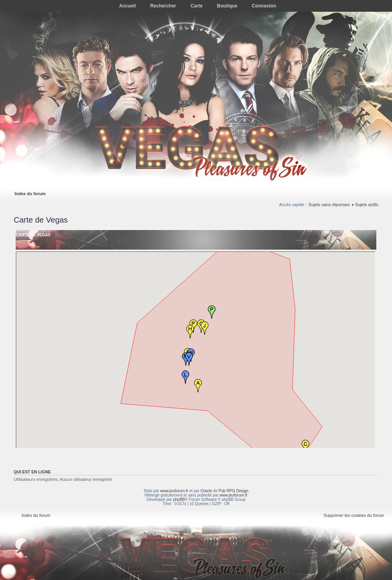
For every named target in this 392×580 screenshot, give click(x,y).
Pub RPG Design (234, 491)
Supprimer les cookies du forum (354, 515)
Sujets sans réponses (329, 205)
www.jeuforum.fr (174, 491)
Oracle (206, 491)
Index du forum (30, 194)
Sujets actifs (367, 205)
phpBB (179, 499)
